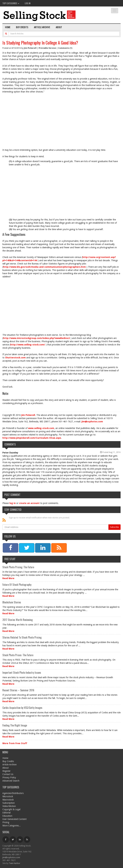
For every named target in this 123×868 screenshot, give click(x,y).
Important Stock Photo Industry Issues (22, 673)
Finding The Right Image (15, 725)
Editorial (6, 813)
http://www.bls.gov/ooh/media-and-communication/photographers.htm (44, 267)
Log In (28, 3)
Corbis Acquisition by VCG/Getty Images (22, 708)
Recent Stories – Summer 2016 (18, 690)
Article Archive (42, 27)
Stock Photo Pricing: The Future (18, 567)
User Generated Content (14, 819)
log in (13, 503)
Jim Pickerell (30, 48)
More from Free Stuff (15, 743)
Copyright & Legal (11, 809)
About (59, 27)
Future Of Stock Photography (17, 585)
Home (8, 27)
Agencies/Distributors (13, 793)
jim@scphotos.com (92, 422)
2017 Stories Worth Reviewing (18, 620)
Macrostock (8, 800)
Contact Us (8, 774)
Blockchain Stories (12, 602)
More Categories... (12, 826)
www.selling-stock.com (41, 428)
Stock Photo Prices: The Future (18, 655)
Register (6, 771)
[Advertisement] (61, 119)
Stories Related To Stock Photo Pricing (22, 637)
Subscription (9, 803)
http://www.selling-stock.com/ (28, 345)
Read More (8, 578)
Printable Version (47, 48)
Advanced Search (11, 781)
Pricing (6, 822)
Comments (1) (65, 48)
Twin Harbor (15, 863)
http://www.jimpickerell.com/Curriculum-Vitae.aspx (32, 438)
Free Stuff (10, 559)
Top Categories (11, 3)
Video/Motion (9, 806)
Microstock (8, 796)
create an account (29, 503)
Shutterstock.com (15, 358)
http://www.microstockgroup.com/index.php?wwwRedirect (37, 338)
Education (7, 816)
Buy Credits (22, 27)
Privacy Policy (9, 777)
